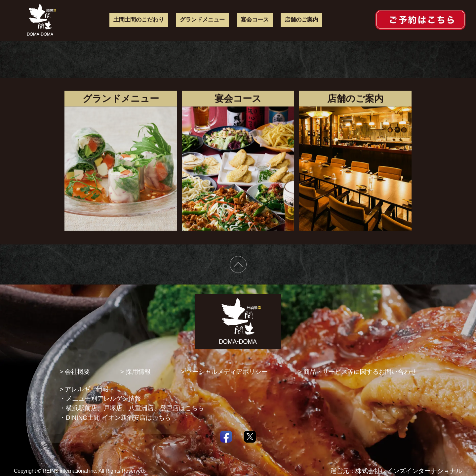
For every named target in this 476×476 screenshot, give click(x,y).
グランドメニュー (202, 20)
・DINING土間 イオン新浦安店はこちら (115, 418)
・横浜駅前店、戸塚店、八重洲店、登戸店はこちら (132, 408)
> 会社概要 (75, 372)
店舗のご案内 (301, 20)
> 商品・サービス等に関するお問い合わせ (357, 372)
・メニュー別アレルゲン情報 (100, 398)
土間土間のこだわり (139, 20)
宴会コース (255, 20)
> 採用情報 (136, 372)
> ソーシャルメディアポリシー (224, 372)
